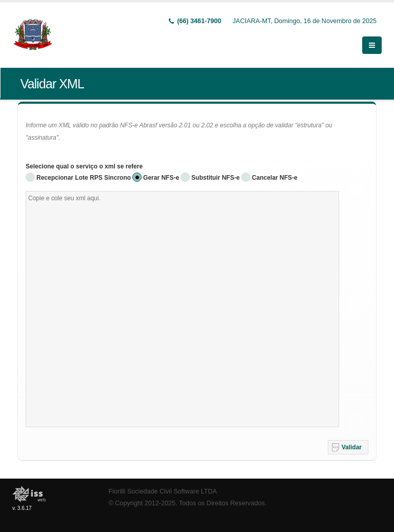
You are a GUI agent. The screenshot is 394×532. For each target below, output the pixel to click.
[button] (348, 447)
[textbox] (182, 309)
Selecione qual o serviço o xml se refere (84, 166)
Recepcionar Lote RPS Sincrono (84, 178)
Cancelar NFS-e (275, 178)
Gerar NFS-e (161, 178)
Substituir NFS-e (215, 178)
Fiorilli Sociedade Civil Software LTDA (163, 491)
